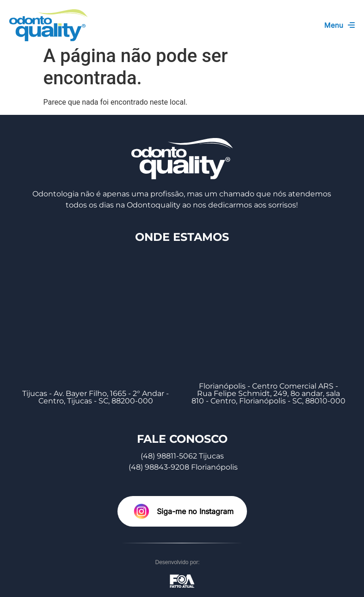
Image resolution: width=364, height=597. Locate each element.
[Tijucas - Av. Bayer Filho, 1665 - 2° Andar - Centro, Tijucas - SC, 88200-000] (96, 315)
